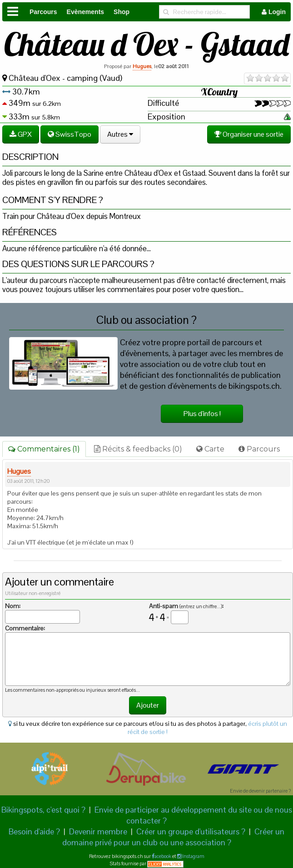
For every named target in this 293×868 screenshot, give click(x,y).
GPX (21, 134)
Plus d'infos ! (202, 414)
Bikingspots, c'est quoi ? (43, 810)
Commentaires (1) (44, 449)
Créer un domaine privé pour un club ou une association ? (174, 837)
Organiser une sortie (249, 134)
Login (274, 12)
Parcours (43, 12)
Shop (122, 12)
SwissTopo (70, 134)
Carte (210, 449)
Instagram (193, 856)
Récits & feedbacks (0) (138, 449)
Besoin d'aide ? (34, 831)
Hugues (142, 66)
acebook (163, 856)
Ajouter (148, 705)
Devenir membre (98, 831)
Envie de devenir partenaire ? (260, 791)
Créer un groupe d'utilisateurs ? (191, 831)
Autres (120, 134)
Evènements (85, 12)
